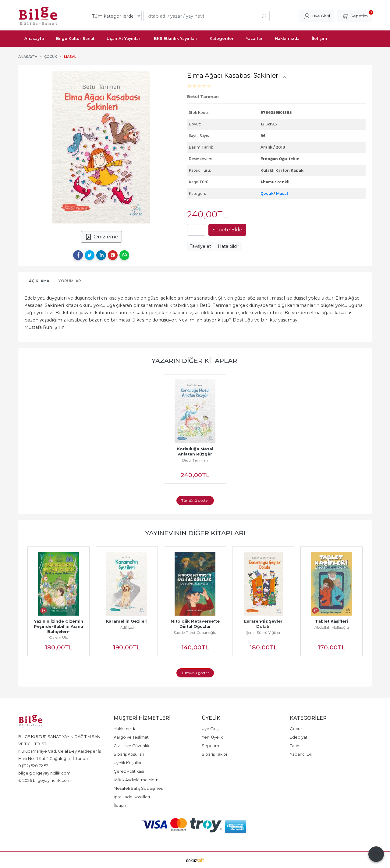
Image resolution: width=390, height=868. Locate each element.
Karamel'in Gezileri (127, 621)
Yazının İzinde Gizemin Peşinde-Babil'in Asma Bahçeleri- (59, 626)
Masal (282, 193)
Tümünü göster (195, 500)
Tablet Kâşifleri (331, 621)
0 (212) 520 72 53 (33, 766)
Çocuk (267, 193)
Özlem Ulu (59, 637)
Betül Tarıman (195, 460)
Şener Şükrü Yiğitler (263, 633)
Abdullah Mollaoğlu (332, 627)
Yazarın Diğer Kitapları (195, 361)
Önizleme (101, 237)
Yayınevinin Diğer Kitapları (195, 533)
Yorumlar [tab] (70, 281)
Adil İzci (127, 627)
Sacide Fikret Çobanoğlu (195, 633)
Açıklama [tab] (39, 281)
